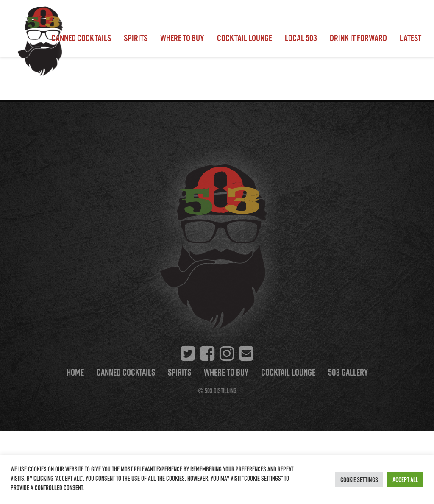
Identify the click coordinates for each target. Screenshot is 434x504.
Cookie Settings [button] (359, 480)
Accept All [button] (405, 480)
